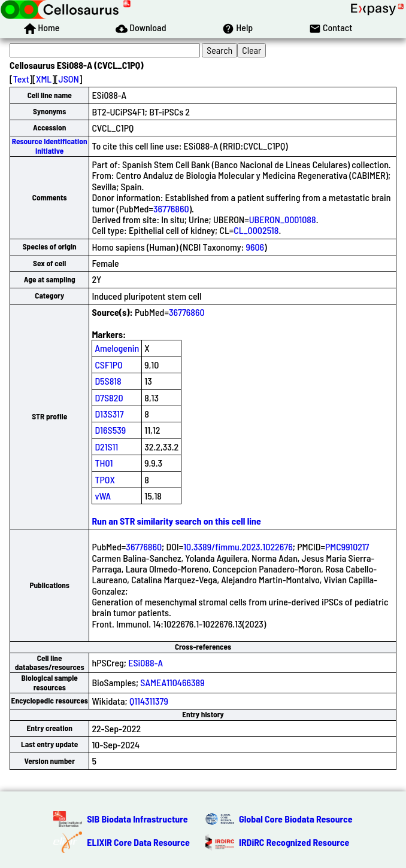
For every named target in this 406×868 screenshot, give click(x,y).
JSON (69, 79)
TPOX (105, 479)
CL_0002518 (256, 230)
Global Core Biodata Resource (296, 819)
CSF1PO (108, 365)
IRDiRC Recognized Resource (294, 842)
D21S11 (106, 447)
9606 (255, 247)
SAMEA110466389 (172, 682)
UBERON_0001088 (283, 219)
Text (21, 79)
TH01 (104, 463)
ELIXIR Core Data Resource (138, 842)
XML (44, 79)
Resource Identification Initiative (50, 146)
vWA (103, 496)
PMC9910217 (347, 546)
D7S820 (109, 398)
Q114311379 (149, 701)
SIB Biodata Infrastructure (137, 819)
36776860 (171, 208)
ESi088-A (146, 663)
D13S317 (109, 414)
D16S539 (110, 430)
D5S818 (108, 381)
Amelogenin (117, 348)
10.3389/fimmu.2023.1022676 (238, 546)
